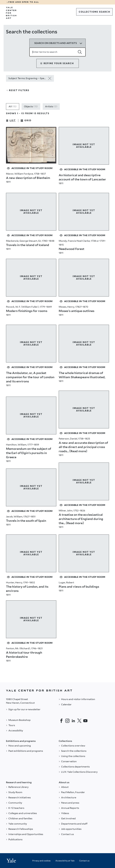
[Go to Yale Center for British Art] (11, 13)
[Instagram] (67, 721)
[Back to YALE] (57, 691)
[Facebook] (61, 721)
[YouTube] (85, 721)
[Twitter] (79, 721)
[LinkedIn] (73, 721)
